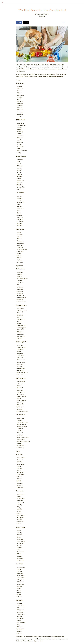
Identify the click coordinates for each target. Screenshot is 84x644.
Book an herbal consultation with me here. (51, 77)
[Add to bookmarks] (64, 23)
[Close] (2, 2)
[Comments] (67, 23)
